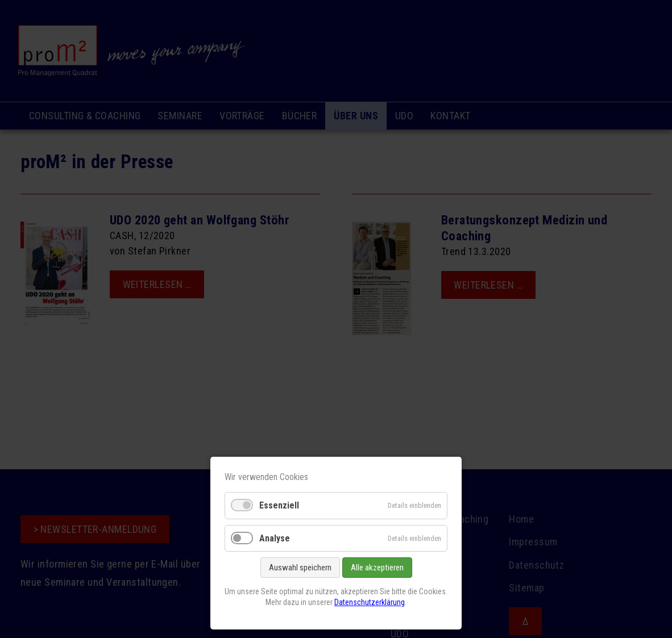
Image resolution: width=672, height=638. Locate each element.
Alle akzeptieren (377, 568)
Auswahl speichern (300, 568)
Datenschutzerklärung (370, 602)
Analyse (275, 538)
